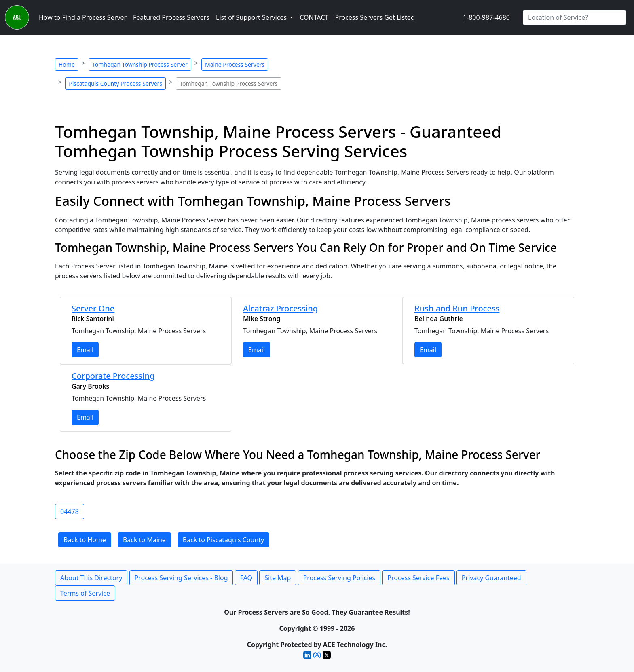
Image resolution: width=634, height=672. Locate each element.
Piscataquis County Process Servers (115, 83)
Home (67, 64)
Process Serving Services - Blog (181, 578)
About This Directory (91, 578)
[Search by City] (574, 17)
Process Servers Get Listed (375, 17)
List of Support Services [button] (252, 17)
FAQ (246, 578)
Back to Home (85, 540)
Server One (93, 308)
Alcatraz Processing (280, 308)
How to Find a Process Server (83, 17)
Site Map (278, 578)
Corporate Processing (113, 376)
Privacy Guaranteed (491, 578)
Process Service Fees (418, 578)
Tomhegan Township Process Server (140, 64)
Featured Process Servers (171, 17)
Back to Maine (144, 540)
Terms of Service (85, 593)
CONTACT (314, 17)
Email (85, 350)
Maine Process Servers (235, 64)
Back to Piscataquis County (223, 540)
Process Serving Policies (339, 578)
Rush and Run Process (457, 308)
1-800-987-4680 (486, 17)
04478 (70, 511)
